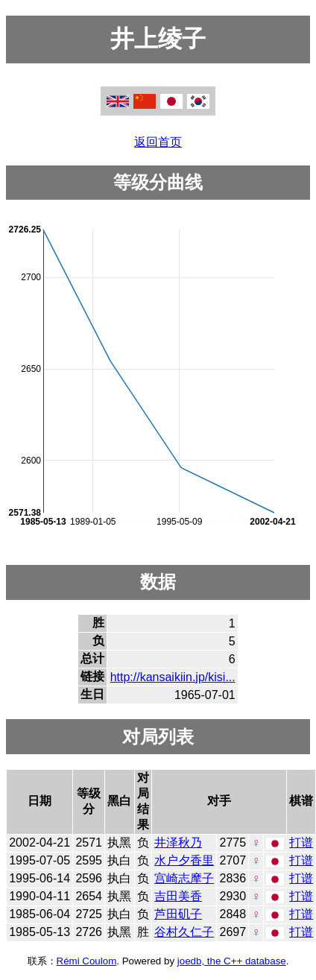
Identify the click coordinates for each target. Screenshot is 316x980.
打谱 (301, 843)
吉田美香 (178, 896)
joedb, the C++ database (232, 961)
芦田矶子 (178, 914)
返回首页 (158, 142)
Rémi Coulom (87, 961)
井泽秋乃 (178, 843)
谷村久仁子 (184, 932)
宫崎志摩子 (184, 878)
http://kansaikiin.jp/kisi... (173, 677)
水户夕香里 (184, 860)
